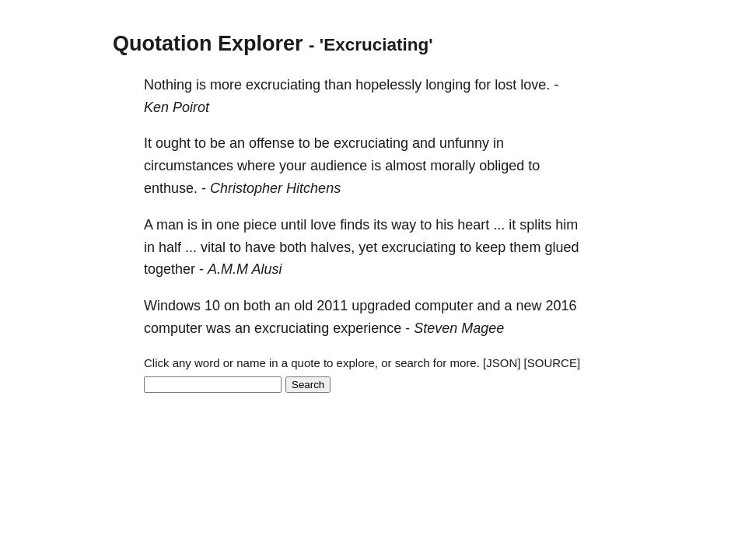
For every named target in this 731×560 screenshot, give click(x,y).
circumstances (189, 166)
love (323, 225)
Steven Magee (459, 328)
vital (213, 247)
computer (444, 306)
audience (339, 166)
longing (448, 85)
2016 (561, 306)
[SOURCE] (553, 363)
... (499, 225)
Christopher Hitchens (275, 188)
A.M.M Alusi (245, 269)
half (170, 247)
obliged (502, 166)
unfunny (464, 143)
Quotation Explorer (208, 44)
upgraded (381, 306)
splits (535, 225)
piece (260, 225)
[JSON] (502, 363)
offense (272, 143)
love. (535, 85)
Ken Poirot (177, 107)
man (170, 225)
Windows (172, 306)
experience (367, 328)
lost (505, 85)
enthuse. (171, 188)
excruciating (283, 85)
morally (453, 166)
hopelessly (388, 85)
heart (473, 225)
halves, (332, 247)
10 (212, 306)
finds (355, 225)
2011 (332, 306)
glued (561, 247)
